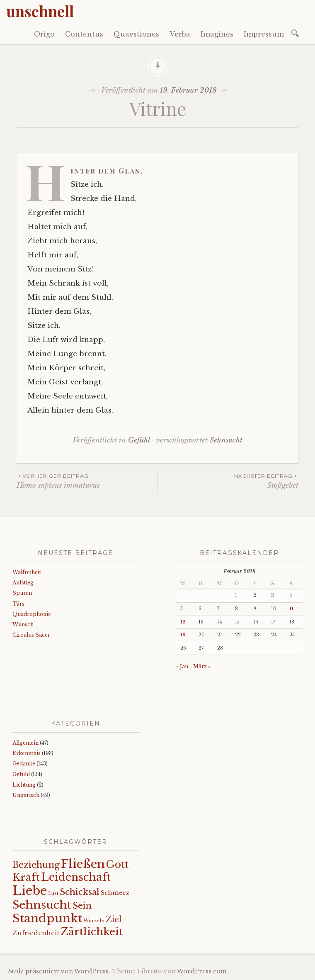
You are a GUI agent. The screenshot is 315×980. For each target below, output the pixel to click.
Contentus (84, 34)
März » (202, 666)
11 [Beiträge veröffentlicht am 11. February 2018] (291, 609)
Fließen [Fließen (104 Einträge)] (83, 864)
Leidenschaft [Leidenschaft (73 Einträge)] (76, 877)
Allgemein (25, 743)
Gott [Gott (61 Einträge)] (117, 864)
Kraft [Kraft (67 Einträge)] (26, 877)
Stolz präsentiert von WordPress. (59, 971)
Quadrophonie (32, 614)
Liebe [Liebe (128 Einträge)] (30, 891)
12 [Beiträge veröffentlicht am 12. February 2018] (183, 622)
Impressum (264, 34)
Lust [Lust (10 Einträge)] (53, 893)
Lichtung (24, 785)
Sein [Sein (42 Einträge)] (82, 906)
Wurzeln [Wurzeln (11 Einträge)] (94, 921)
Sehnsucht (226, 440)
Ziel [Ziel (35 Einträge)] (114, 919)
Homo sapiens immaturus (87, 481)
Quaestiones (136, 34)
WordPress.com (202, 971)
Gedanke (24, 764)
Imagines (217, 34)
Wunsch (23, 624)
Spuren (22, 593)
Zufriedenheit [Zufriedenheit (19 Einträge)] (36, 933)
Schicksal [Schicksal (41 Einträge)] (80, 892)
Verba (180, 34)
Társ (18, 604)
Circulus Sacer (31, 635)
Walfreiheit (27, 572)
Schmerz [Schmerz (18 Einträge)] (115, 893)
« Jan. (183, 666)
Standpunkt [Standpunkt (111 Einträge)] (47, 918)
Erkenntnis (27, 753)
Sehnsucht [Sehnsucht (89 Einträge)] (42, 905)
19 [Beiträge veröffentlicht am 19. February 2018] (183, 635)
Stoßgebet (228, 481)
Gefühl (139, 440)
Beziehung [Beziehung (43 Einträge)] (36, 865)
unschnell (40, 11)
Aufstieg (23, 583)
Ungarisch (26, 795)
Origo (44, 34)
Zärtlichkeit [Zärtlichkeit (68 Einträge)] (92, 932)
